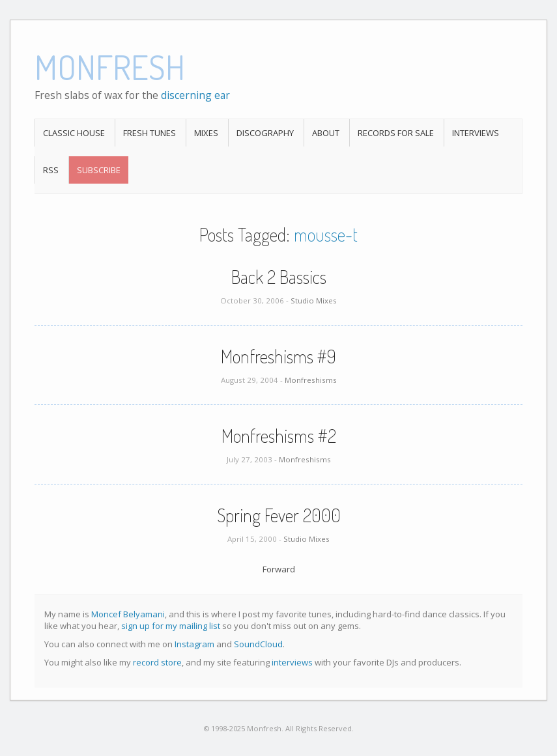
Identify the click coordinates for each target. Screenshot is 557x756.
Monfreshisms (311, 380)
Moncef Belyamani (128, 614)
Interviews (476, 133)
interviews (292, 662)
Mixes (206, 133)
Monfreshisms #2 (279, 436)
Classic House (74, 133)
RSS (51, 170)
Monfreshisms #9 (278, 356)
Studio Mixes (314, 301)
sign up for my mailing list (171, 626)
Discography (265, 133)
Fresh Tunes (150, 133)
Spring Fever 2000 (279, 515)
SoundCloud (258, 644)
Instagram (194, 644)
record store (157, 662)
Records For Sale (396, 133)
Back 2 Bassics (279, 277)
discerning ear (195, 95)
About (326, 133)
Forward (279, 569)
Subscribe (99, 170)
